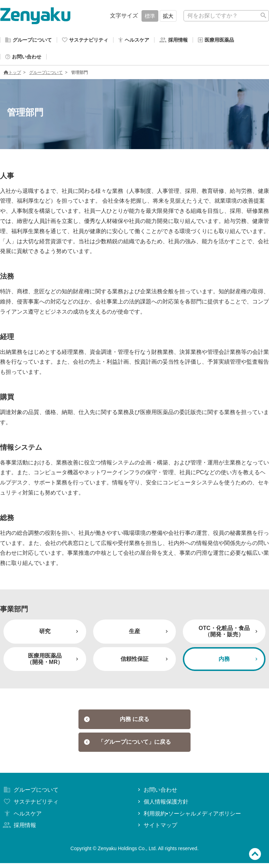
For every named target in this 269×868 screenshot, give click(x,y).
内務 (239, 662)
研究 (60, 634)
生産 (149, 634)
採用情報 (19, 830)
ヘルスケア (22, 818)
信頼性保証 (145, 662)
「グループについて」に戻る (128, 746)
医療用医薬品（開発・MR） (53, 662)
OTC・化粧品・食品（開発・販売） (229, 634)
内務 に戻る (117, 722)
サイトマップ (157, 830)
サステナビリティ (30, 807)
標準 (150, 16)
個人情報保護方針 (162, 807)
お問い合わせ (157, 795)
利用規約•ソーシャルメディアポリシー (189, 818)
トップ (12, 75)
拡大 (168, 16)
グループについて (46, 75)
